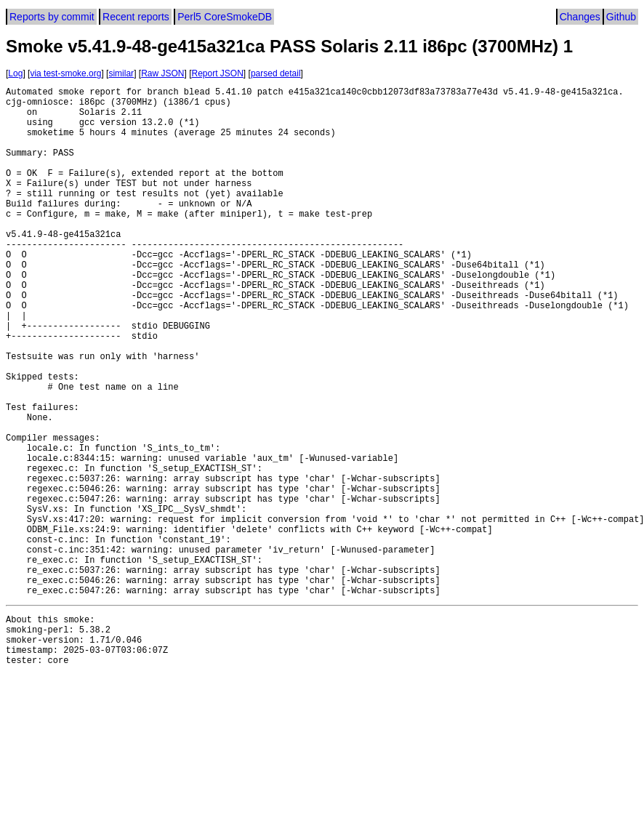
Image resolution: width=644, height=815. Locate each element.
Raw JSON (162, 73)
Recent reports (136, 17)
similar (121, 73)
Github (621, 17)
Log (15, 73)
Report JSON (218, 73)
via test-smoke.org (65, 73)
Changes (580, 17)
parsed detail (276, 73)
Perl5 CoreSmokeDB (225, 17)
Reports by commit (52, 17)
